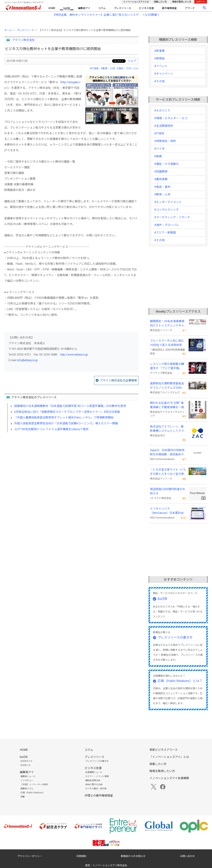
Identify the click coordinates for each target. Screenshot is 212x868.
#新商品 (159, 58)
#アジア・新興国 (165, 233)
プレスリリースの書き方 (175, 637)
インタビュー (27, 780)
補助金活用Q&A (93, 780)
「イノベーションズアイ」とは (169, 757)
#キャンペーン (164, 74)
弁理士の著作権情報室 (99, 796)
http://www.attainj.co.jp (74, 355)
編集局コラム (27, 789)
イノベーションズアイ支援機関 (169, 778)
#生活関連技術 (164, 126)
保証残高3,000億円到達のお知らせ (168, 491)
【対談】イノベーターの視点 (34, 784)
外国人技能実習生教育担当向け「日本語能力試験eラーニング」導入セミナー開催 (66, 423)
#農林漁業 (161, 179)
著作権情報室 (169, 8)
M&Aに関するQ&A (94, 784)
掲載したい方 (160, 2)
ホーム (8, 30)
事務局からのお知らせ (133, 856)
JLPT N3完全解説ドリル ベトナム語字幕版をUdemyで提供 (51, 429)
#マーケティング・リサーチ (172, 217)
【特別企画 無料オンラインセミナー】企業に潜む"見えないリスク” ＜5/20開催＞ (106, 15)
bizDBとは (26, 765)
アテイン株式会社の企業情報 (118, 380)
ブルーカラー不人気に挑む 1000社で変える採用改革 (168, 343)
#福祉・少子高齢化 (167, 164)
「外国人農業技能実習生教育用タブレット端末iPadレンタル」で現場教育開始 (64, 418)
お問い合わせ (187, 856)
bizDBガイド (27, 761)
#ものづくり (162, 111)
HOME (52, 8)
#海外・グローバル (128, 68)
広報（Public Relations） (33, 793)
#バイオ (159, 149)
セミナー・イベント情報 (97, 776)
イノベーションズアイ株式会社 (110, 865)
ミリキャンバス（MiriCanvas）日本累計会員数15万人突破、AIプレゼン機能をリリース (167, 511)
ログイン (201, 2)
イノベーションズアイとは (136, 2)
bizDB (67, 8)
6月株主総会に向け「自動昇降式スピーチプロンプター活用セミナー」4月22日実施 (67, 412)
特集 (23, 797)
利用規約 (81, 856)
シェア (132, 61)
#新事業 (159, 51)
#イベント (161, 66)
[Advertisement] (71, 466)
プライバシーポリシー (30, 856)
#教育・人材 (108, 68)
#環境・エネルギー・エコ (171, 118)
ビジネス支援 (146, 8)
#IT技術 (94, 68)
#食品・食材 (162, 187)
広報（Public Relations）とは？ (180, 681)
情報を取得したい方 (182, 2)
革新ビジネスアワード (164, 750)
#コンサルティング (166, 210)
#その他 (159, 81)
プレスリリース (122, 8)
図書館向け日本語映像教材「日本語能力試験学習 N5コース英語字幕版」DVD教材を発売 (70, 406)
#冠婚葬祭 (161, 172)
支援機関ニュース (94, 772)
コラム (102, 8)
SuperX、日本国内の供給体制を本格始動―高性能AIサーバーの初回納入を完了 (167, 453)
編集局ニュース (28, 776)
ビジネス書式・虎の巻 (96, 789)
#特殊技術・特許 (165, 141)
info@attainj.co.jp (27, 360)
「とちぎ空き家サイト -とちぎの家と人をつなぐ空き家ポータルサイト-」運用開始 (168, 472)
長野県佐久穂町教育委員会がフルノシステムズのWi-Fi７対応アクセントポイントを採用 (167, 386)
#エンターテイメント (168, 202)
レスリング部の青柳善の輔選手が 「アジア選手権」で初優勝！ (167, 366)
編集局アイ (84, 8)
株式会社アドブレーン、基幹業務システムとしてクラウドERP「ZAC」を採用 (167, 429)
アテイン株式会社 (23, 40)
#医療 (158, 156)
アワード (190, 8)
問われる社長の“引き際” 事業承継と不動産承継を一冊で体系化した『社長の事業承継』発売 (167, 405)
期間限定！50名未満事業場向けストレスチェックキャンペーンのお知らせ (167, 324)
